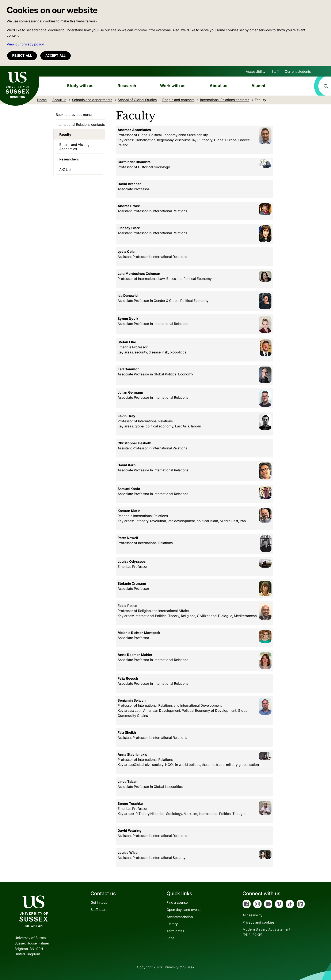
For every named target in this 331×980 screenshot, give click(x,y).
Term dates (175, 931)
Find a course (177, 902)
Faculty (65, 134)
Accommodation (180, 917)
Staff (275, 71)
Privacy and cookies (258, 922)
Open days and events (184, 910)
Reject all (22, 55)
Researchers (69, 159)
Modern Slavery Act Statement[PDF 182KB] (266, 932)
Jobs (170, 938)
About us (218, 86)
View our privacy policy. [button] (26, 44)
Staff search (100, 910)
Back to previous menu (74, 115)
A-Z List (65, 170)
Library (172, 924)
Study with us (80, 86)
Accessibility (256, 71)
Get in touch (100, 902)
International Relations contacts (80, 125)
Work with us (173, 86)
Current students (298, 71)
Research (127, 86)
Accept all (56, 55)
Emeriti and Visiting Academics (74, 147)
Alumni (258, 86)
